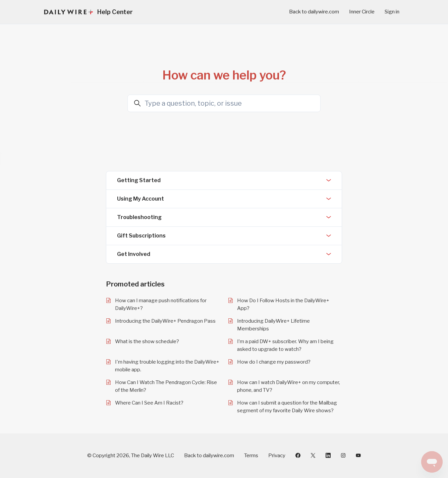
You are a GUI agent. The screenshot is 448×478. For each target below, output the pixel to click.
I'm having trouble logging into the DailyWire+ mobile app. (167, 366)
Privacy (277, 456)
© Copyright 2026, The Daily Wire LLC (131, 456)
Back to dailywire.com (314, 12)
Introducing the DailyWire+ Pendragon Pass (165, 321)
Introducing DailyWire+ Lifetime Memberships (273, 325)
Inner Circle (362, 12)
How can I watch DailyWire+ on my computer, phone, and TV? (289, 386)
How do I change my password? (274, 362)
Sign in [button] (392, 12)
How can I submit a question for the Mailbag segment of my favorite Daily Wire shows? (287, 407)
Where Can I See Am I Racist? (149, 403)
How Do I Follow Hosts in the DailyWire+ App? (283, 304)
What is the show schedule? (147, 341)
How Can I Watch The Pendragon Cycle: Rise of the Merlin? (166, 386)
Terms (251, 456)
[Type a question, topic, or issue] (224, 103)
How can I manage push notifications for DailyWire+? (161, 304)
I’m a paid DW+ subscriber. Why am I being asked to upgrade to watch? (285, 345)
